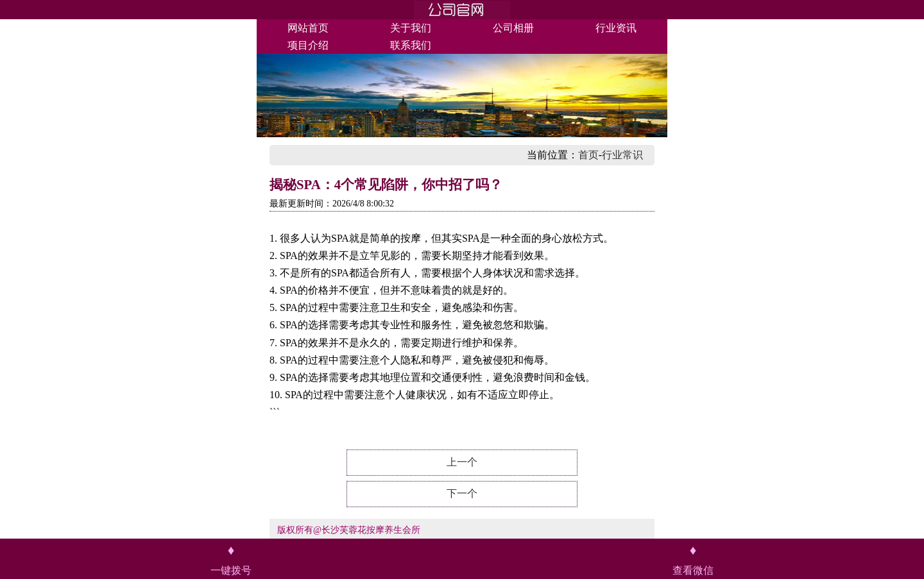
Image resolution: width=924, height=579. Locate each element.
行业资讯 (616, 28)
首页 (588, 155)
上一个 (462, 462)
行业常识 (622, 155)
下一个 (462, 493)
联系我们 (411, 45)
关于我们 (411, 28)
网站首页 (308, 28)
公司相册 (513, 28)
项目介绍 (308, 45)
